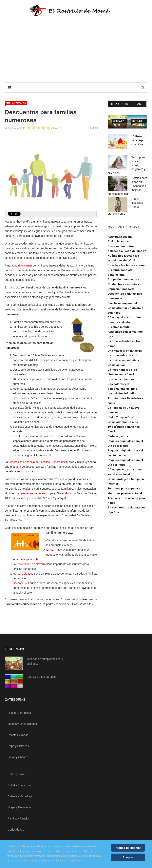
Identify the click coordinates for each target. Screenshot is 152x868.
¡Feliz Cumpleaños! (121, 417)
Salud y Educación (19, 785)
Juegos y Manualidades (22, 724)
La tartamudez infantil (122, 355)
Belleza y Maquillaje (20, 796)
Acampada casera (120, 237)
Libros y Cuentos (18, 757)
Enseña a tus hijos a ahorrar (127, 265)
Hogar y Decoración (20, 807)
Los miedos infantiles (122, 393)
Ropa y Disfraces (18, 746)
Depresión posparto (121, 289)
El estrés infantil (119, 327)
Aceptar (128, 857)
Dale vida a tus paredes (41, 677)
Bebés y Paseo (17, 774)
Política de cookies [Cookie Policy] (128, 848)
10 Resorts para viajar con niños (138, 140)
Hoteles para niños (139, 122)
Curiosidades (16, 830)
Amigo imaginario (120, 241)
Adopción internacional (124, 279)
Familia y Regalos (16, 103)
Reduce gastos (118, 436)
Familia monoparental (122, 303)
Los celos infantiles (121, 379)
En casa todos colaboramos (127, 507)
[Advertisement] (76, 53)
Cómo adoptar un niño (123, 422)
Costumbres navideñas (123, 284)
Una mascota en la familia (125, 351)
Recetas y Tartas (118, 122)
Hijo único (115, 512)
